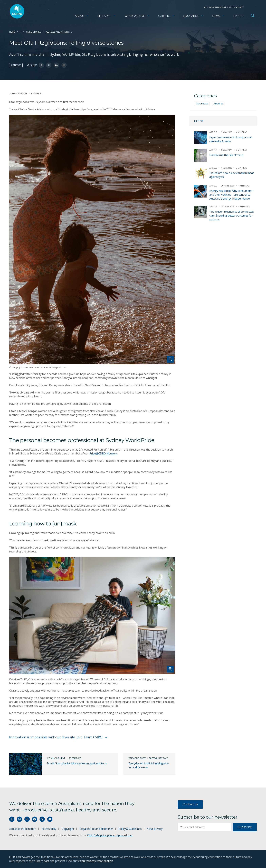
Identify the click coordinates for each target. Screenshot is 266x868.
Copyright (68, 829)
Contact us (190, 804)
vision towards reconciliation (95, 861)
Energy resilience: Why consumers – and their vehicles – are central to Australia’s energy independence (231, 195)
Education (193, 16)
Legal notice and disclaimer (96, 829)
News (218, 16)
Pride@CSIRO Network (103, 453)
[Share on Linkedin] (56, 65)
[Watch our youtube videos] (50, 819)
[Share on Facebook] (41, 65)
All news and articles (58, 32)
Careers (167, 16)
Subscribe (245, 827)
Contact (16, 65)
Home (12, 32)
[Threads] (42, 819)
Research (107, 16)
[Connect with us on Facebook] (12, 819)
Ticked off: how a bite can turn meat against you (231, 175)
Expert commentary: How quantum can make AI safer (231, 139)
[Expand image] (92, 239)
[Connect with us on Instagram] (19, 819)
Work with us (137, 16)
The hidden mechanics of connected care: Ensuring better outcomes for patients (231, 216)
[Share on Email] (64, 65)
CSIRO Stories (34, 32)
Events (238, 16)
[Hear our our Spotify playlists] (35, 819)
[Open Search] (253, 16)
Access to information (23, 829)
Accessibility (49, 829)
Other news (202, 104)
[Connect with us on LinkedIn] (27, 819)
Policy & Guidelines (130, 829)
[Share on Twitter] (49, 65)
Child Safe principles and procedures (110, 835)
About (82, 16)
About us (218, 104)
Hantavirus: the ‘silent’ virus (226, 155)
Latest (199, 121)
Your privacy (155, 829)
